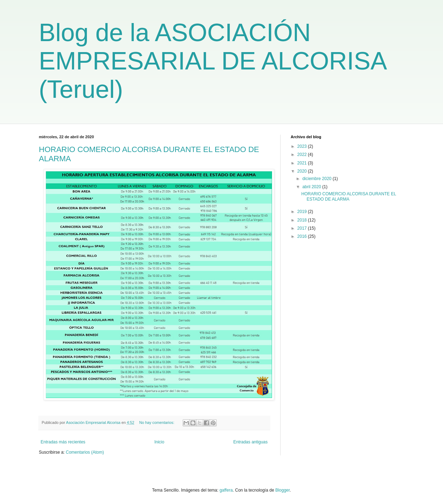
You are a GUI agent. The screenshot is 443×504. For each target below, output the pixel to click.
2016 (303, 236)
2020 (303, 171)
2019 (303, 212)
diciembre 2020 (317, 179)
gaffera (226, 490)
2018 (303, 220)
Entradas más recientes (63, 442)
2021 (303, 163)
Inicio (159, 442)
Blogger (283, 490)
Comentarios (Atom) (85, 452)
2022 (303, 155)
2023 (303, 146)
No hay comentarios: (157, 422)
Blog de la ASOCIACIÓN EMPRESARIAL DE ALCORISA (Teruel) (212, 61)
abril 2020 (312, 187)
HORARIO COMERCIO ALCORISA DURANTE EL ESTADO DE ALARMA (348, 196)
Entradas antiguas (251, 442)
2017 (303, 228)
